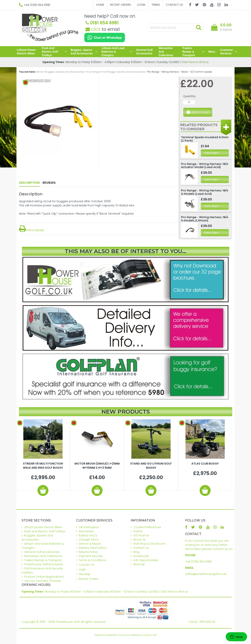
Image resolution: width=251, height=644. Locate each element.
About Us (139, 540)
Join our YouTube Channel (42, 581)
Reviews (49, 183)
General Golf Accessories (144, 52)
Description (29, 183)
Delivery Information (93, 548)
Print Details (32, 230)
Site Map (85, 574)
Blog (136, 552)
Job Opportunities (146, 560)
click (93, 29)
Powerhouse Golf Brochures (44, 564)
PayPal (138, 531)
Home (100, 5)
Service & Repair (90, 544)
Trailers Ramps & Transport (193, 52)
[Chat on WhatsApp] (105, 38)
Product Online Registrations (44, 577)
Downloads (141, 556)
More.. (212, 52)
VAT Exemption (89, 527)
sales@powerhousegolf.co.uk (206, 574)
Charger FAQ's (89, 540)
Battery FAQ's (88, 535)
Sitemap (139, 564)
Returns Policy (88, 552)
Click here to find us (195, 62)
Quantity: (190, 96)
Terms (156, 5)
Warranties (86, 531)
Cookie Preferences (147, 527)
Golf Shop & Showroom (149, 544)
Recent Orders (121, 5)
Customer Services (229, 52)
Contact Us (174, 5)
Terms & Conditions (92, 560)
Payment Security (91, 556)
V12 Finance (141, 535)
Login (141, 5)
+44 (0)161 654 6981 (198, 562)
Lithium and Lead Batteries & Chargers (117, 52)
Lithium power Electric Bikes (26, 52)
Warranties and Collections (166, 52)
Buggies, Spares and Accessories (84, 52)
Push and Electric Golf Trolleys (54, 52)
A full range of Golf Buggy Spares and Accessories (116, 72)
